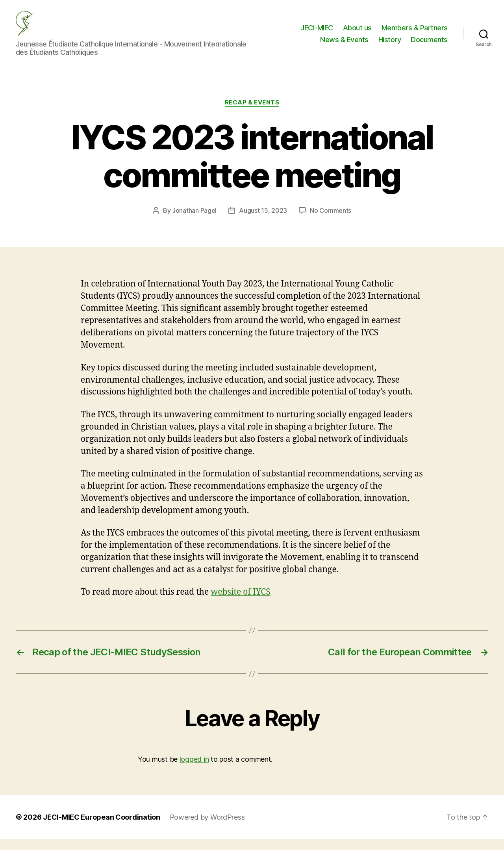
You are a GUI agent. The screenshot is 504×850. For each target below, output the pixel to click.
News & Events (344, 45)
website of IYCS (240, 603)
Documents (429, 45)
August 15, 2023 (263, 221)
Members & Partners (415, 33)
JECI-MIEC (317, 33)
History (390, 45)
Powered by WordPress (207, 828)
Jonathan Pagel (194, 221)
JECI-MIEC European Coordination (102, 828)
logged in (194, 770)
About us (357, 33)
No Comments (331, 221)
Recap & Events (252, 113)
